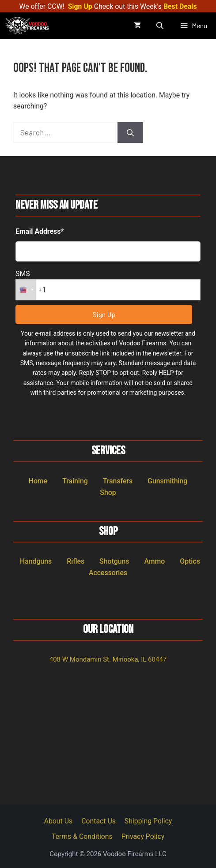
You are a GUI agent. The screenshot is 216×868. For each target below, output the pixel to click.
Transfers (118, 481)
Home (38, 481)
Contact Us (99, 821)
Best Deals (180, 6)
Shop (108, 492)
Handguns (36, 561)
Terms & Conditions (82, 836)
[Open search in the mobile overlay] (161, 26)
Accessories (108, 573)
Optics (190, 561)
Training (75, 481)
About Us (59, 821)
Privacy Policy (143, 836)
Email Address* (40, 231)
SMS (23, 274)
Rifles (76, 561)
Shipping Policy (148, 821)
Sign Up (80, 6)
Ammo (154, 561)
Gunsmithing (167, 481)
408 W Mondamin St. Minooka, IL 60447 (108, 659)
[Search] (130, 133)
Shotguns (114, 561)
